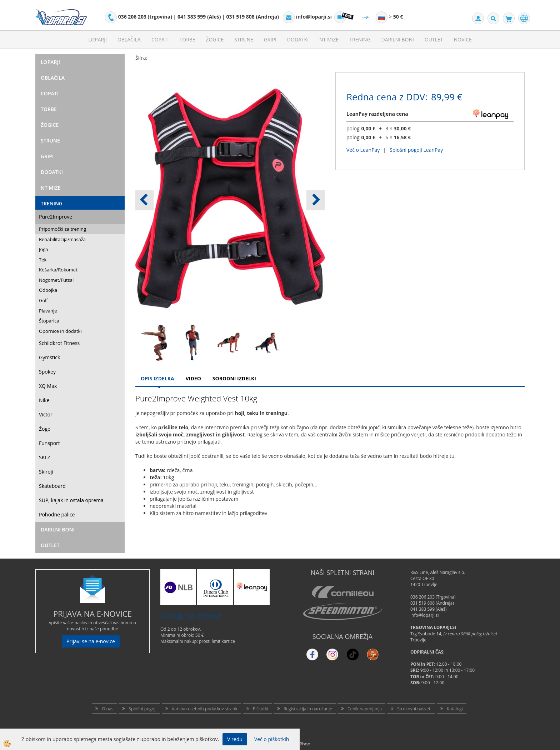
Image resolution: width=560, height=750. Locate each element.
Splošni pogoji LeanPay (416, 150)
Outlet (434, 39)
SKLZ (45, 457)
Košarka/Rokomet (58, 270)
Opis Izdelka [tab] (157, 378)
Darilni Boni (398, 39)
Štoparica (49, 321)
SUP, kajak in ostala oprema (71, 500)
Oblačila (129, 39)
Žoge (45, 429)
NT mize (329, 39)
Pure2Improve (56, 217)
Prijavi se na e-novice (91, 641)
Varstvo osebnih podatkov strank (205, 709)
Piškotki (261, 709)
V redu (235, 739)
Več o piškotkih (272, 739)
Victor (46, 414)
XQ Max (48, 386)
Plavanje (48, 311)
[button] (316, 200)
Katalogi (455, 709)
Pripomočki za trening (62, 229)
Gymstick (49, 357)
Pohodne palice (57, 514)
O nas (107, 709)
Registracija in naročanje (308, 709)
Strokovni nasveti (414, 709)
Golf (43, 300)
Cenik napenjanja (365, 709)
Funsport (49, 443)
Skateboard (52, 486)
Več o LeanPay (363, 150)
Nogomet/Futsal (56, 280)
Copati (160, 39)
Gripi (270, 39)
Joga (44, 249)
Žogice (215, 39)
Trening (360, 39)
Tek (43, 260)
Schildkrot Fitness (59, 343)
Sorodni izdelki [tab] (234, 378)
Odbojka (48, 290)
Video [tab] (193, 378)
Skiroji (46, 472)
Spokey (47, 372)
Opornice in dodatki (60, 331)
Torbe (187, 39)
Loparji (97, 39)
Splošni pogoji (142, 709)
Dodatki (298, 39)
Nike (44, 400)
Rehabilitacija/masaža (62, 239)
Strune (244, 39)
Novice (463, 39)
